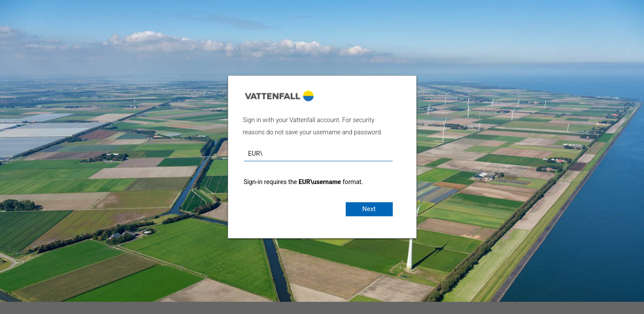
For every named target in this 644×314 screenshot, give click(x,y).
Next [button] (369, 209)
